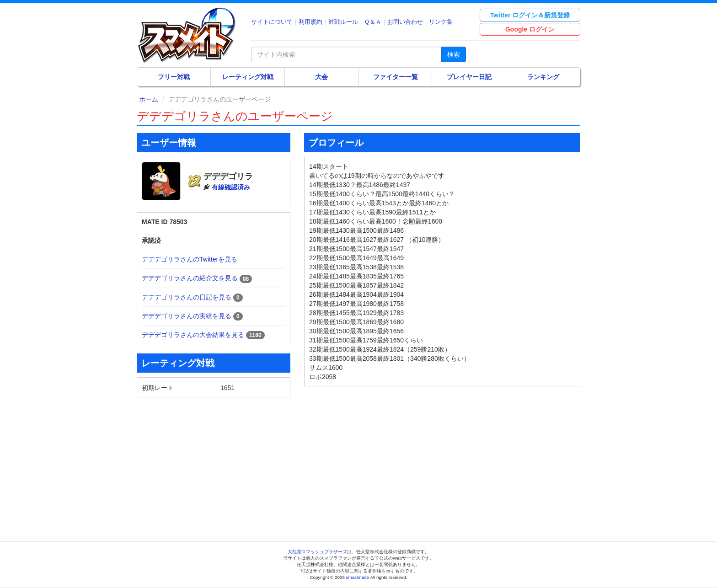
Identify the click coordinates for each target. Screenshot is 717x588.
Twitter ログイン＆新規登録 (530, 15)
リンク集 (441, 22)
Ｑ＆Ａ (373, 22)
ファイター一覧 (396, 77)
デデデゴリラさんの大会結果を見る (193, 335)
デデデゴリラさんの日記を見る (187, 297)
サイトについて (272, 22)
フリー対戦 (174, 77)
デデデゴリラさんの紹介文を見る (190, 278)
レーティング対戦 (248, 77)
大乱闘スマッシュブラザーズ (317, 552)
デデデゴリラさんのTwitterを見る (190, 259)
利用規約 (310, 22)
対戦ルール (343, 22)
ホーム (149, 99)
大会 (321, 77)
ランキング (543, 77)
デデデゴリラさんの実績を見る (187, 316)
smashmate (358, 577)
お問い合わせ (405, 22)
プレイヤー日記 (469, 77)
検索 (454, 54)
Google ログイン (530, 29)
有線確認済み (231, 187)
